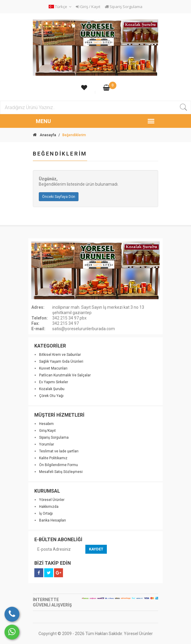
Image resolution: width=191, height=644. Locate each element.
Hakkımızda (49, 507)
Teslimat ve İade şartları (59, 451)
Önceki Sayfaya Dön (59, 197)
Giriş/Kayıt (47, 431)
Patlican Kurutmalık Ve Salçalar (65, 375)
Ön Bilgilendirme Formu (58, 465)
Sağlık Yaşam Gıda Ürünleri (61, 361)
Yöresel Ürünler (52, 500)
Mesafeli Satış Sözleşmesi (61, 472)
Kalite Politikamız (53, 458)
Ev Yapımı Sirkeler (54, 382)
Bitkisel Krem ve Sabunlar (60, 355)
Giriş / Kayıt (88, 7)
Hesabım (46, 424)
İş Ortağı (46, 513)
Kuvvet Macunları (53, 368)
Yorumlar (47, 444)
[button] (61, 7)
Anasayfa (44, 135)
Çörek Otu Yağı (51, 396)
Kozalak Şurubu (52, 389)
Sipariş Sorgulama (124, 7)
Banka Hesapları (53, 520)
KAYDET (96, 549)
